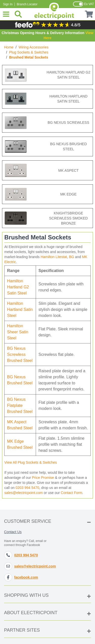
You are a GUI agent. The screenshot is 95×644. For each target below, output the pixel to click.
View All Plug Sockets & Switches (31, 462)
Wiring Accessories (33, 47)
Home (9, 47)
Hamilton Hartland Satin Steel (20, 309)
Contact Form (72, 493)
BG (71, 257)
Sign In (8, 4)
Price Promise (43, 478)
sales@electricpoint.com (24, 493)
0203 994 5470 (27, 488)
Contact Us (13, 532)
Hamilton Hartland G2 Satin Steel (18, 287)
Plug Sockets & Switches (29, 52)
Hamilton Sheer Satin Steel (18, 332)
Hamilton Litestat (54, 257)
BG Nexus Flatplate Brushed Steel (20, 405)
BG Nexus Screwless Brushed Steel (20, 354)
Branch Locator (27, 4)
